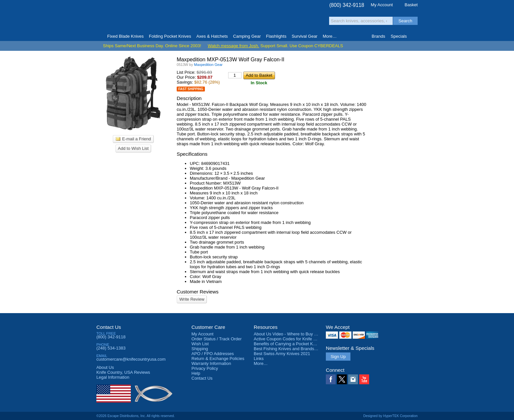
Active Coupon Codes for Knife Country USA (296, 339)
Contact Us (109, 327)
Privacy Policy (205, 368)
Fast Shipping (191, 89)
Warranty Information (211, 363)
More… (261, 363)
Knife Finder (415, 36)
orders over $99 (235, 20)
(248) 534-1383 (111, 348)
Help (196, 373)
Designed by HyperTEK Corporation (390, 416)
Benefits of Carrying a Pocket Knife (287, 344)
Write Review (192, 299)
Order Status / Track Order (217, 339)
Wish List (200, 344)
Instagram (353, 379)
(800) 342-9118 (347, 5)
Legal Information (113, 377)
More (330, 36)
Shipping (200, 349)
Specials (399, 36)
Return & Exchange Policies (218, 359)
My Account (382, 5)
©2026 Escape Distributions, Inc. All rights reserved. (136, 416)
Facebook (331, 379)
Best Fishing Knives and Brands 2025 (289, 349)
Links (259, 359)
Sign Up (338, 357)
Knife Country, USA (124, 17)
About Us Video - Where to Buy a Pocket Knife (298, 334)
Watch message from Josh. (234, 46)
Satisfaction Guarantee (198, 18)
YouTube (364, 379)
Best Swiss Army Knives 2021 (282, 354)
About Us (105, 367)
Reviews (123, 372)
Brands (378, 36)
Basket (411, 5)
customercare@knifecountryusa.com (131, 359)
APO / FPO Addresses (213, 354)
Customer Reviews (198, 292)
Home (99, 36)
